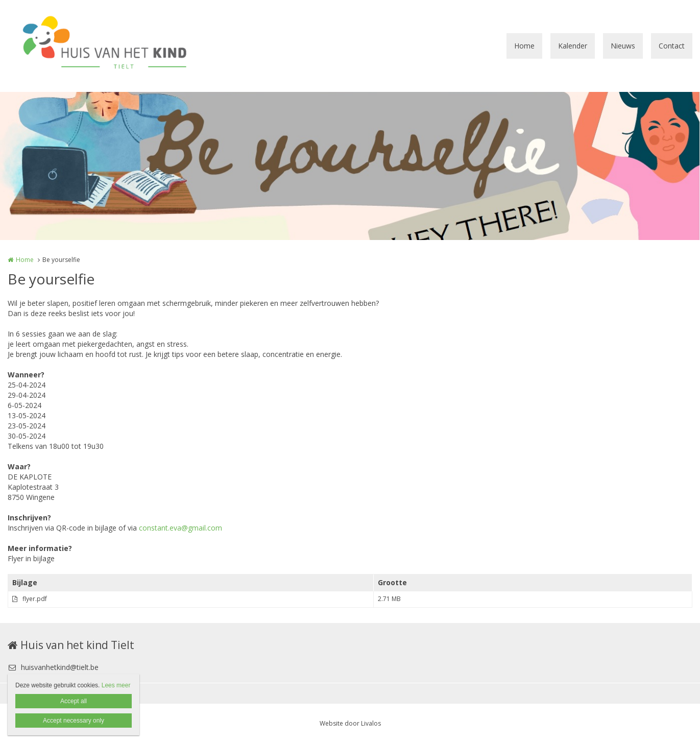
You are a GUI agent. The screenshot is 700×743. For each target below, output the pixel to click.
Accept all (74, 701)
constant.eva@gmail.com (180, 528)
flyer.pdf (35, 599)
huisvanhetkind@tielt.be (53, 667)
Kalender (573, 46)
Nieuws (623, 46)
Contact (672, 46)
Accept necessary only (74, 721)
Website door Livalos (350, 723)
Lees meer (116, 685)
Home (524, 46)
